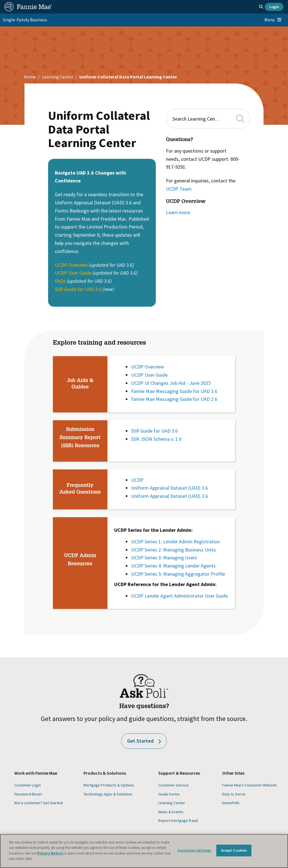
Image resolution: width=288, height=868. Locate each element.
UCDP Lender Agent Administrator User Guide (179, 596)
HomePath (231, 803)
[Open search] (261, 7)
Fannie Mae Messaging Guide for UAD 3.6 (174, 391)
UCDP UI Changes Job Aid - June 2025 (171, 383)
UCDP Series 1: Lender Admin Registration (175, 542)
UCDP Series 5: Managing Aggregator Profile (178, 574)
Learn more (178, 212)
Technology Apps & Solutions (108, 794)
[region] (144, 851)
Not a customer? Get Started (39, 803)
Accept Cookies (234, 850)
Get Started (144, 741)
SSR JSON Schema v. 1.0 (156, 439)
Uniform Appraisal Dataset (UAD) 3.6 (169, 488)
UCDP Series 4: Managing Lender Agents (175, 566)
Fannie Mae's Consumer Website (249, 785)
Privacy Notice (50, 853)
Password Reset (28, 794)
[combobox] (202, 119)
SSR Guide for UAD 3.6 (78, 289)
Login (274, 7)
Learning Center (58, 77)
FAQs (60, 281)
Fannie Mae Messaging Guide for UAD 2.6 (174, 399)
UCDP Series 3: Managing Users (164, 558)
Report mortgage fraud (178, 820)
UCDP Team (179, 189)
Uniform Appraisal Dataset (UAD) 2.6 (169, 496)
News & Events (171, 812)
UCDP (137, 480)
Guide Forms (169, 794)
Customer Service (174, 785)
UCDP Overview (72, 265)
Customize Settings (194, 850)
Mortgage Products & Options (109, 785)
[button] (241, 118)
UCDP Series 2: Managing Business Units (174, 550)
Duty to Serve (234, 794)
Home (30, 77)
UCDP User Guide (73, 273)
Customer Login (28, 785)
